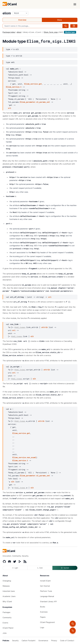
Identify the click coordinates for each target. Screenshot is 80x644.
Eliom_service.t (14, 87)
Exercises (44, 612)
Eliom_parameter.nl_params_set (35, 102)
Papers (43, 617)
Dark (40, 568)
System (65, 568)
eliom (7, 13)
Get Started (45, 586)
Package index (9, 32)
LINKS (61, 32)
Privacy (54, 641)
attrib (44, 327)
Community (7, 618)
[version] (20, 13)
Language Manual (47, 596)
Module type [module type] (70, 32)
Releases (6, 586)
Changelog (7, 581)
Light (15, 568)
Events (5, 623)
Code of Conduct (67, 641)
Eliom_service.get (33, 84)
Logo (42, 627)
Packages (6, 612)
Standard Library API (48, 602)
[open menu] (75, 4)
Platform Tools (46, 591)
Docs (60, 20)
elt (32, 336)
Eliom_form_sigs (51, 32)
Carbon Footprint (29, 641)
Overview (22, 20)
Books (43, 607)
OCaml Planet (8, 628)
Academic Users (9, 596)
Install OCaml (45, 581)
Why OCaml (7, 602)
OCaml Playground (47, 622)
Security (15, 641)
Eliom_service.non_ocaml (24, 457)
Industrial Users (9, 591)
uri (10, 108)
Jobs (5, 633)
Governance (43, 641)
